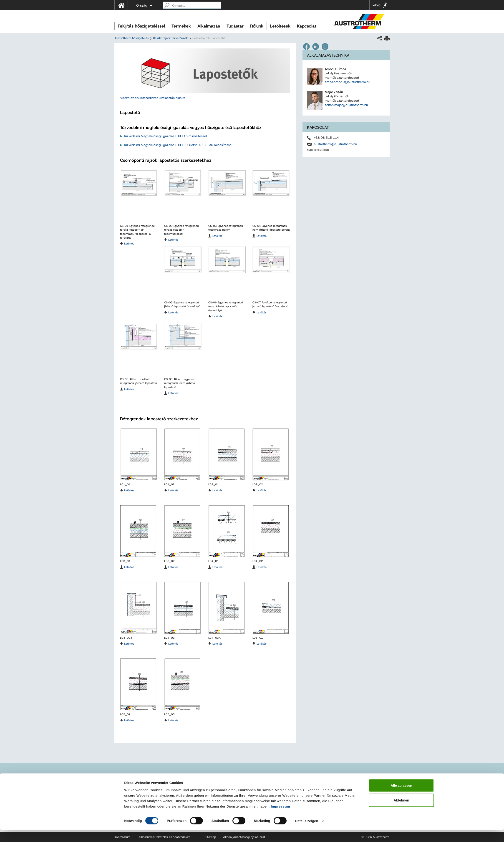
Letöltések (280, 26)
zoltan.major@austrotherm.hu (346, 105)
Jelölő (376, 5)
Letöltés (129, 244)
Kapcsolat (307, 26)
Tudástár (235, 26)
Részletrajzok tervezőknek (170, 38)
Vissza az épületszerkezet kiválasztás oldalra (153, 98)
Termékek (181, 26)
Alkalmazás (209, 26)
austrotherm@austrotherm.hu (335, 144)
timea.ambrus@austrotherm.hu (348, 82)
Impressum (281, 818)
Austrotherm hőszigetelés (131, 38)
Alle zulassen (401, 797)
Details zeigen (306, 833)
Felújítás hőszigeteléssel (141, 26)
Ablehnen (401, 812)
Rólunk (257, 26)
